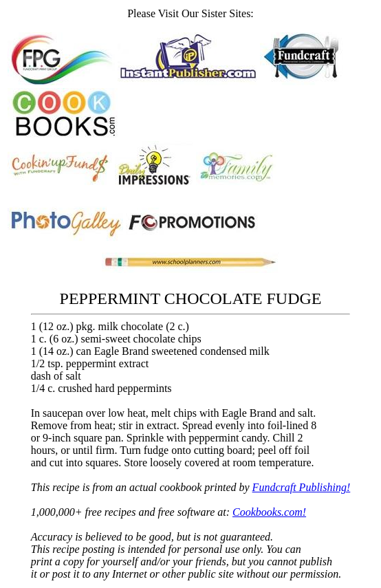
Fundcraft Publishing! (302, 487)
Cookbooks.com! (269, 512)
